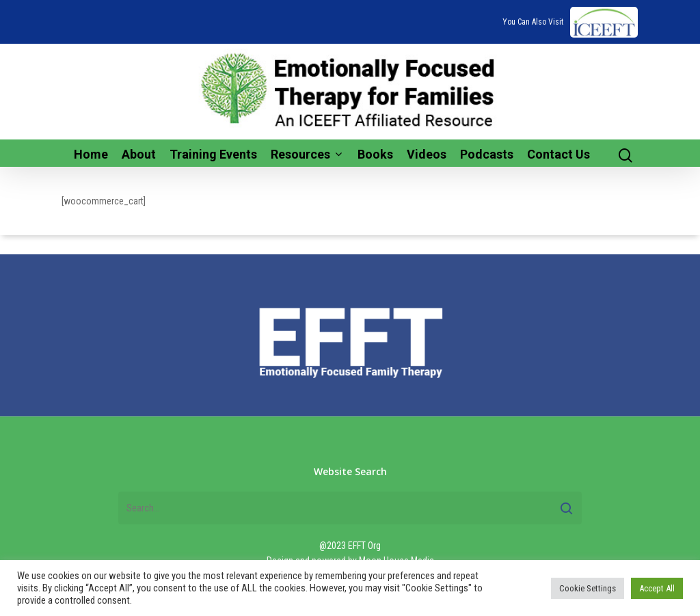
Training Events (213, 155)
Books (375, 155)
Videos (427, 155)
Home (91, 155)
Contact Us (558, 155)
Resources (306, 155)
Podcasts (487, 155)
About (139, 155)
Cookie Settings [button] (588, 588)
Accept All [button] (657, 588)
